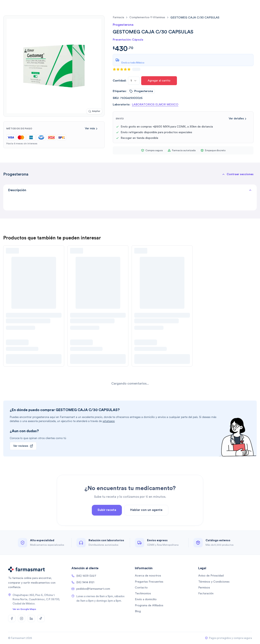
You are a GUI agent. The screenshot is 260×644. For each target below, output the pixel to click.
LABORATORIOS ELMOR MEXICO (155, 105)
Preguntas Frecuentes (149, 582)
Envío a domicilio (146, 599)
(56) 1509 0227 (84, 576)
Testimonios (143, 594)
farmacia (118, 17)
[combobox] (134, 81)
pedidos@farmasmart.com (91, 589)
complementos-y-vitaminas (147, 17)
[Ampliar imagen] (94, 111)
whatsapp (109, 421)
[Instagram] (22, 618)
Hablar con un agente (146, 519)
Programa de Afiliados (149, 605)
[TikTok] (41, 618)
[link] (195, 18)
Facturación (206, 594)
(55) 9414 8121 (83, 582)
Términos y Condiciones (214, 582)
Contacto (141, 588)
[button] (238, 174)
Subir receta (107, 519)
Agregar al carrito (159, 81)
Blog (138, 611)
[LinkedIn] (31, 618)
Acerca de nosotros (148, 576)
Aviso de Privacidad (211, 576)
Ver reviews (23, 446)
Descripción (130, 190)
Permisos (204, 588)
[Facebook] (12, 618)
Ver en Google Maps (24, 609)
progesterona (141, 91)
